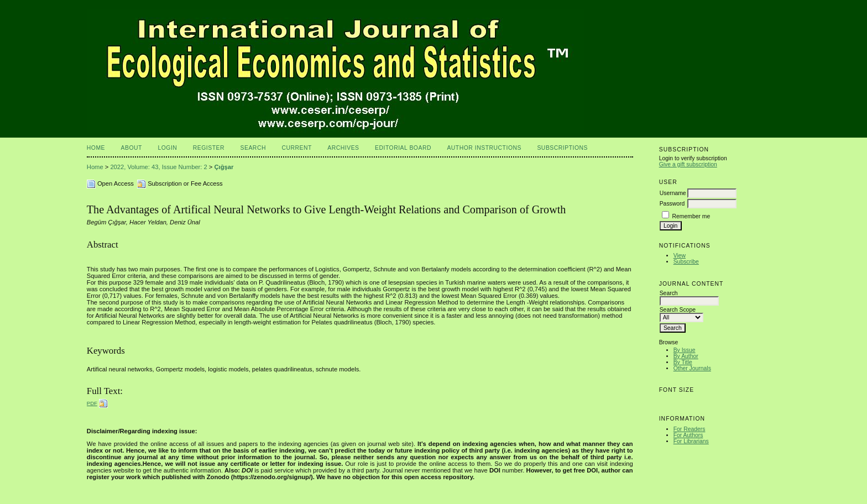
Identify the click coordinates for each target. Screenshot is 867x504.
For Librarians (691, 441)
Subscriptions (562, 148)
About (132, 148)
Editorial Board (403, 148)
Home (96, 148)
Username (673, 193)
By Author (686, 356)
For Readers (690, 429)
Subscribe (686, 262)
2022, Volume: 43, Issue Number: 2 (158, 167)
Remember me (691, 216)
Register (209, 148)
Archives (343, 148)
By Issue (685, 350)
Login (167, 148)
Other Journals (692, 368)
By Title (683, 362)
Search (253, 148)
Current (296, 148)
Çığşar (224, 167)
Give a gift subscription (688, 164)
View (680, 256)
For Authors (688, 435)
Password (672, 204)
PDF (92, 403)
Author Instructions (484, 148)
